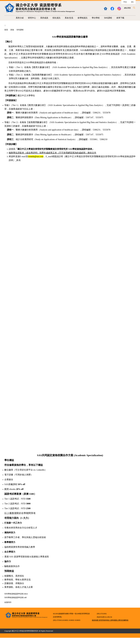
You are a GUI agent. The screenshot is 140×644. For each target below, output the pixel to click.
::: (5, 25)
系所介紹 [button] (20, 18)
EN (132, 2)
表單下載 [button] (120, 18)
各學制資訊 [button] (82, 18)
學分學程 (96, 18)
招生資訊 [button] (56, 18)
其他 (12, 30)
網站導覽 (127, 8)
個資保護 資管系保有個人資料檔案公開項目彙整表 (110, 626)
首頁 (6, 30)
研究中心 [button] (32, 18)
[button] (134, 8)
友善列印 (8, 603)
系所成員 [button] (44, 18)
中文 (125, 2)
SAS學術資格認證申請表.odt (17, 598)
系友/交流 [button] (69, 18)
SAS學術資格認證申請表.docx (18, 594)
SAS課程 (108, 18)
